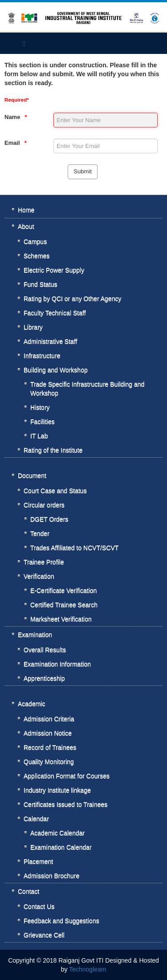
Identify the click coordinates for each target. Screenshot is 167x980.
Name (12, 117)
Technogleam (88, 969)
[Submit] (82, 172)
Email (12, 143)
